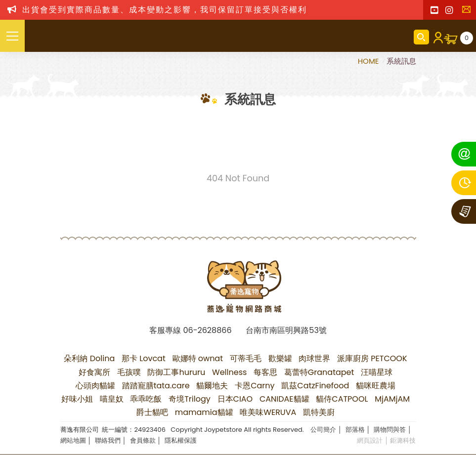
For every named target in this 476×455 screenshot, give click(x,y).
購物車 (467, 38)
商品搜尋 (421, 37)
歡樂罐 (280, 358)
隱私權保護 (181, 440)
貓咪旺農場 (376, 386)
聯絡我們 (469, 12)
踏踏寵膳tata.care (156, 386)
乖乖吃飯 (146, 399)
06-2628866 (207, 330)
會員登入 (436, 37)
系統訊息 (401, 61)
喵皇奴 (112, 399)
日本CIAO (235, 399)
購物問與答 (390, 430)
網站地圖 (73, 440)
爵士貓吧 (152, 412)
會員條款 (143, 440)
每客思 (265, 372)
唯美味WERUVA (268, 412)
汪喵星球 (377, 372)
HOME (369, 61)
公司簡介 (323, 430)
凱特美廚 (319, 412)
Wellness (229, 372)
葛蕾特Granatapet (319, 372)
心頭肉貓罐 (95, 386)
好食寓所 (94, 372)
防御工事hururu (176, 372)
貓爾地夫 (212, 386)
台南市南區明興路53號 (286, 330)
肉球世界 (314, 358)
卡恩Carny (255, 386)
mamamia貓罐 (204, 412)
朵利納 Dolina (89, 358)
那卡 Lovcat (144, 358)
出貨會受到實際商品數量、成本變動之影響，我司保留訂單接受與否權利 (165, 10)
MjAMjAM (392, 399)
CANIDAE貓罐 (284, 399)
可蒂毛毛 (246, 358)
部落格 (355, 430)
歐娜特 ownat (198, 358)
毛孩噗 (129, 372)
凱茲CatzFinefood (315, 386)
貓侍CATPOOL (342, 399)
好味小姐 (77, 399)
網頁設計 (370, 440)
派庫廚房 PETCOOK (372, 358)
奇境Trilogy (190, 399)
